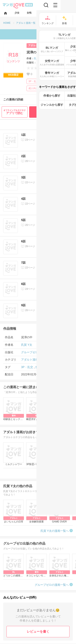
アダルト (33, 45)
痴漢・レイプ (52, 81)
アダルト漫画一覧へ (56, 473)
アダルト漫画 (30, 360)
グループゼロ (44, 62)
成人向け (33, 88)
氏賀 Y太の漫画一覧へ (55, 531)
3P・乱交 (34, 81)
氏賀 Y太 (39, 58)
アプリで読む (15, 112)
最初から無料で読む (52, 112)
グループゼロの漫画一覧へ (52, 585)
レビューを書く (38, 632)
